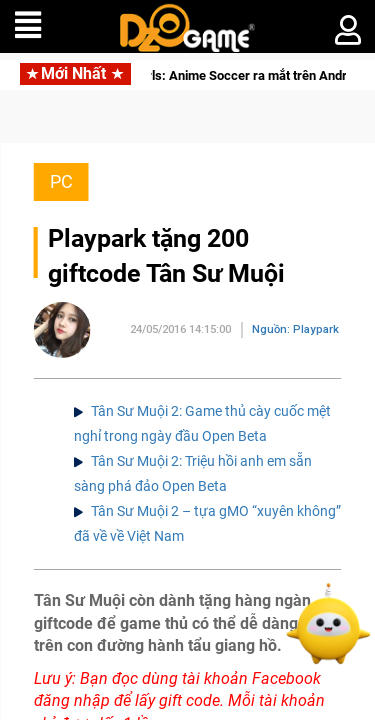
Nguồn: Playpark (295, 329)
